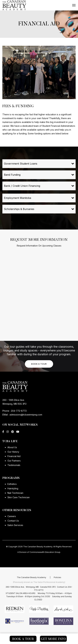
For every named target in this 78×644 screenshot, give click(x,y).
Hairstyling (13, 488)
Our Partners (14, 461)
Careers (12, 516)
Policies (57, 588)
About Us (12, 447)
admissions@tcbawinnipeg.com (26, 415)
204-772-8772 (19, 411)
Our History (13, 452)
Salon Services (15, 525)
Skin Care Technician (19, 497)
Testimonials (14, 465)
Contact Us (13, 521)
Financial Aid (14, 456)
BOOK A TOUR (39, 364)
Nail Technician (15, 493)
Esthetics (12, 484)
